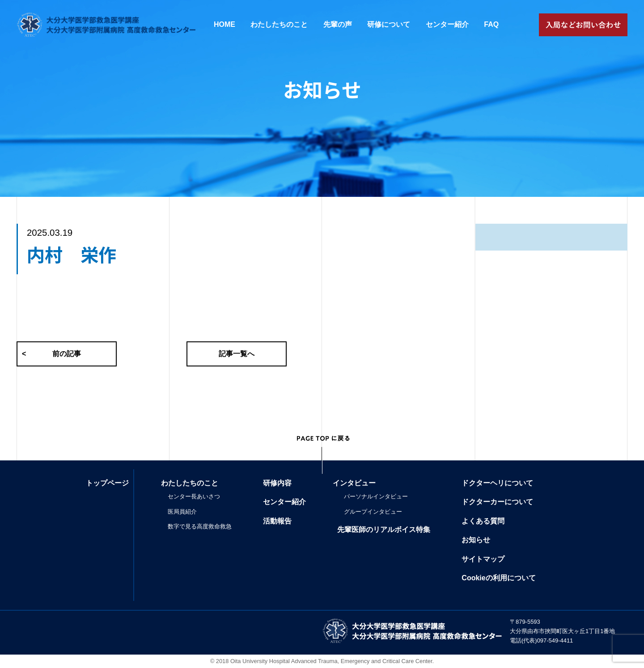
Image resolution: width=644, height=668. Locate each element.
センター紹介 (447, 24)
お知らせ (476, 540)
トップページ (107, 483)
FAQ (491, 24)
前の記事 (51, 354)
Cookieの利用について (498, 578)
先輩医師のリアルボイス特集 (384, 530)
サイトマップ (483, 559)
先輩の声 (338, 24)
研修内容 (277, 483)
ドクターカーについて (497, 502)
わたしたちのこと (279, 24)
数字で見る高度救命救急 (200, 526)
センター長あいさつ (194, 496)
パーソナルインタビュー (376, 496)
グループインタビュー (373, 512)
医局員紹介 (182, 512)
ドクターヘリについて (497, 483)
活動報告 (277, 521)
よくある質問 (483, 521)
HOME (225, 24)
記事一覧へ (237, 354)
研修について (389, 24)
